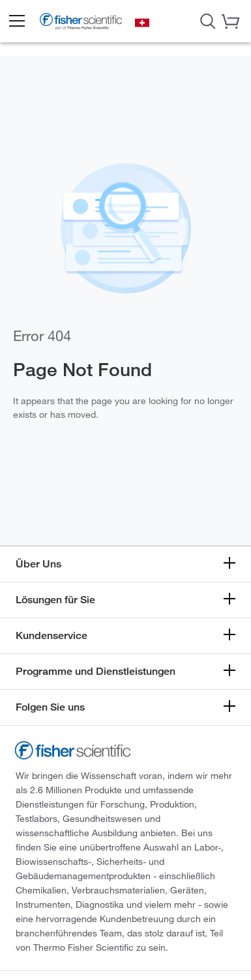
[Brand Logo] (81, 23)
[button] (16, 21)
